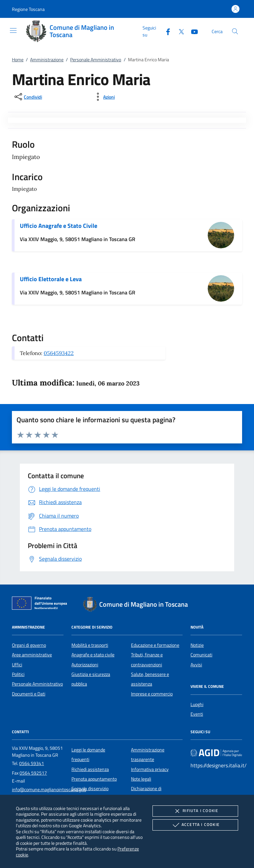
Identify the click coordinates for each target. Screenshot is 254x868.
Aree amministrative (32, 655)
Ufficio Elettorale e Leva (51, 279)
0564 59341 (32, 763)
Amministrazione (47, 60)
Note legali (141, 779)
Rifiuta (195, 811)
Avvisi (196, 665)
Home (18, 60)
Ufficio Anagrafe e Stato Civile (59, 226)
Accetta (195, 825)
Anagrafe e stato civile (93, 655)
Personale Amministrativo (96, 60)
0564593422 (59, 353)
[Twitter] (179, 31)
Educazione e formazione (155, 645)
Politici (18, 674)
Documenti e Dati (29, 694)
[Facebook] (165, 31)
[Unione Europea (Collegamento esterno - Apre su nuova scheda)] (41, 604)
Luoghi (197, 704)
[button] (28, 9)
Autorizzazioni (85, 665)
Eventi (197, 714)
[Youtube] (192, 31)
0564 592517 (33, 773)
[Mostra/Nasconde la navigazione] (13, 30)
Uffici (17, 665)
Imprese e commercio (152, 694)
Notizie (197, 645)
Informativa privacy (150, 769)
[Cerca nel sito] (235, 31)
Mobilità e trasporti (90, 645)
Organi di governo (29, 645)
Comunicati (201, 655)
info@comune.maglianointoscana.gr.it (49, 790)
